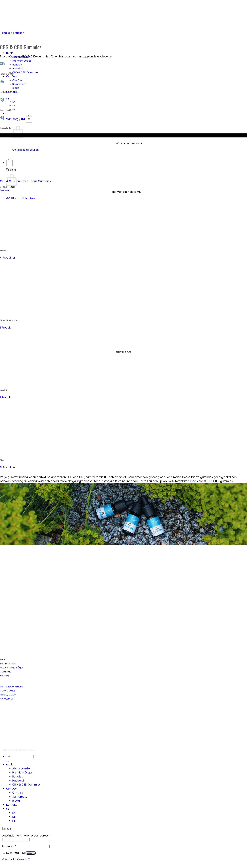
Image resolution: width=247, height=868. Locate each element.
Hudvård (17, 68)
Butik (9, 53)
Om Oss (11, 76)
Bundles (17, 65)
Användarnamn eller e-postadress (26, 836)
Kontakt (11, 805)
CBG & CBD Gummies (25, 72)
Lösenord (9, 846)
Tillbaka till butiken (12, 33)
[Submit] (7, 761)
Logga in (31, 853)
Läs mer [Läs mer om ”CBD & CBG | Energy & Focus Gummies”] (5, 190)
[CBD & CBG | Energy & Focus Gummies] (38, 175)
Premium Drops (22, 61)
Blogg (16, 88)
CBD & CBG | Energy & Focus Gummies (25, 181)
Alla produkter (22, 769)
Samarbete (19, 84)
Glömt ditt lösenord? (16, 859)
